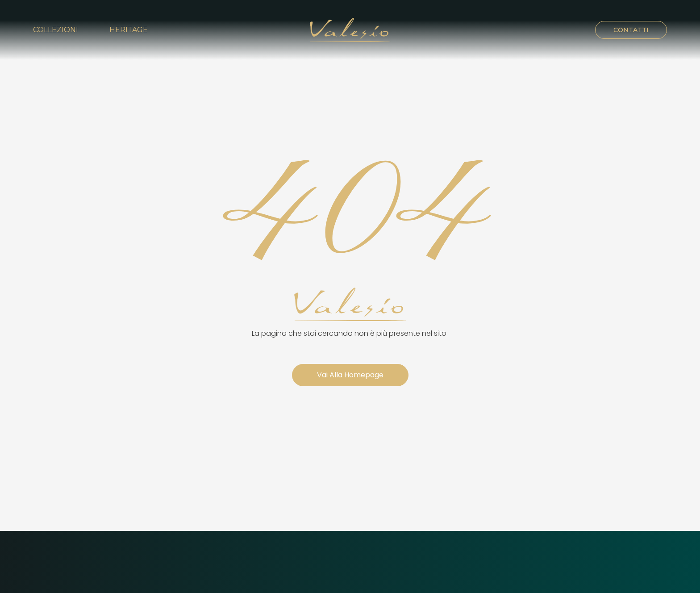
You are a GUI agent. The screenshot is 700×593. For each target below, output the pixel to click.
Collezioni (56, 30)
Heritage (129, 30)
